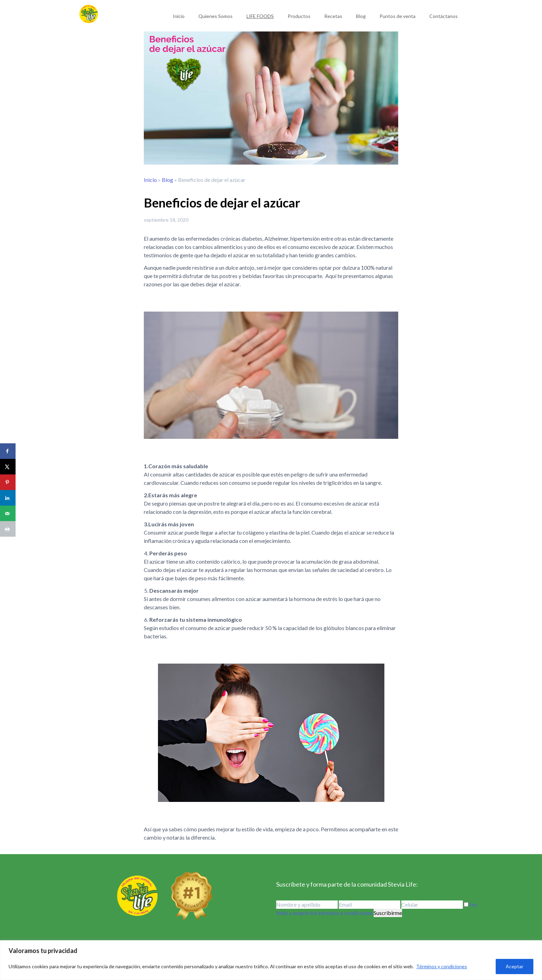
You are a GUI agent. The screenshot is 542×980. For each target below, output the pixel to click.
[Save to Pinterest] (8, 482)
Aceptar (515, 966)
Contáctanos (443, 16)
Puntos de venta (398, 16)
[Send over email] (8, 513)
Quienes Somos (216, 16)
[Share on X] (8, 467)
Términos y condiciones (442, 966)
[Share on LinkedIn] (8, 498)
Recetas (333, 16)
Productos (299, 16)
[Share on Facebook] (8, 451)
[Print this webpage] (8, 529)
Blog (361, 16)
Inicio (179, 16)
